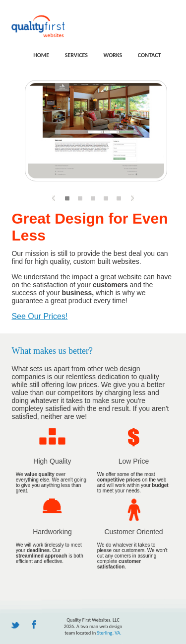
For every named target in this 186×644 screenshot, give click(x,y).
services (76, 55)
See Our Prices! (39, 316)
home (41, 55)
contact (150, 55)
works (113, 55)
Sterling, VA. (109, 633)
